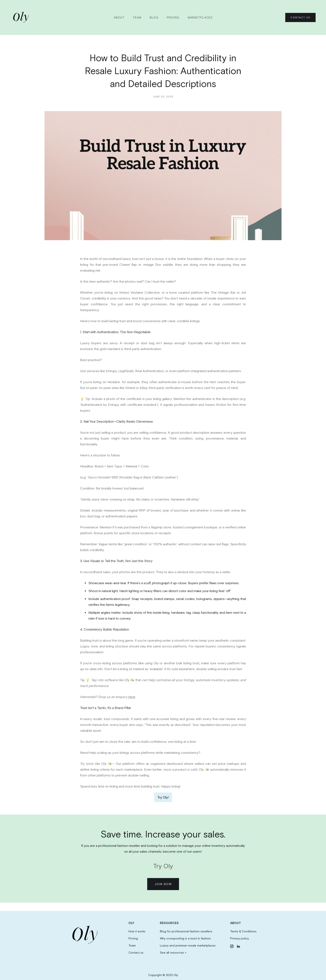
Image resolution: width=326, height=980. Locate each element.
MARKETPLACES (200, 17)
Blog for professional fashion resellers (186, 931)
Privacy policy (240, 938)
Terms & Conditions (243, 931)
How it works (137, 931)
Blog (154, 17)
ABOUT (119, 17)
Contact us (136, 953)
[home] (22, 17)
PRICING (173, 17)
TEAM (137, 17)
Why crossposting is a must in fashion (185, 938)
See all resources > (173, 953)
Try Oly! (163, 797)
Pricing (133, 938)
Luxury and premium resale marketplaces (188, 945)
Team (132, 945)
